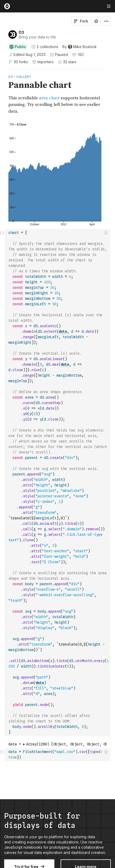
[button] (2, 71)
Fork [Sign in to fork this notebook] (81, 21)
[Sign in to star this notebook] (96, 21)
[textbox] (58, 482)
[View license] (81, 55)
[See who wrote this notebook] (80, 47)
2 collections (45, 47)
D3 (21, 32)
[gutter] (2, 94)
